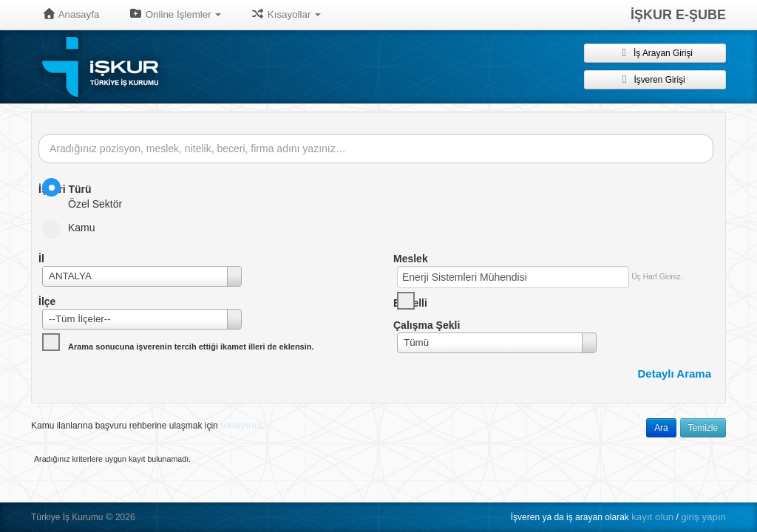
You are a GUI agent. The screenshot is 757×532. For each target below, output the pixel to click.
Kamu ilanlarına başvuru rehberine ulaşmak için (148, 425)
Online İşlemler (175, 14)
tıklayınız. (242, 425)
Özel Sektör (87, 194)
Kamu (74, 228)
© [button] (109, 517)
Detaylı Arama (675, 374)
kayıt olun (652, 517)
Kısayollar (286, 14)
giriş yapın (703, 517)
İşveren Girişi (655, 79)
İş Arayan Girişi (655, 52)
